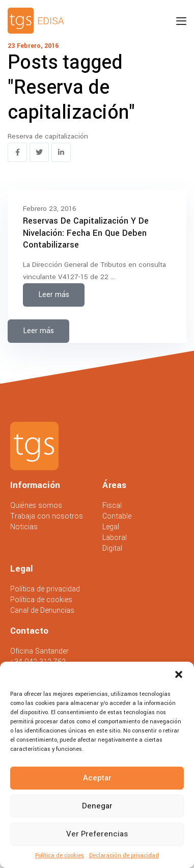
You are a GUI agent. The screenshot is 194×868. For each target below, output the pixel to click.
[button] (179, 674)
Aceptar (97, 778)
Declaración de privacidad (124, 856)
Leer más (54, 295)
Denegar (97, 806)
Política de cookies (60, 856)
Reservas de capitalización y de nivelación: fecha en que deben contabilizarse (86, 233)
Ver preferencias (97, 834)
